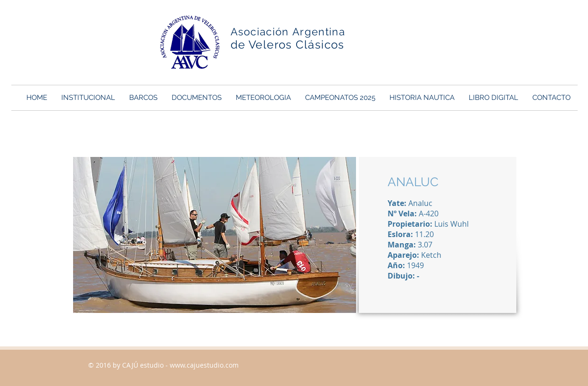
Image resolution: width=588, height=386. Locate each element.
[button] (88, 98)
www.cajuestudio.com (204, 365)
